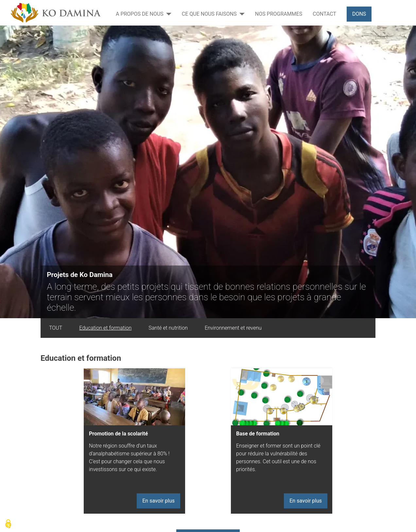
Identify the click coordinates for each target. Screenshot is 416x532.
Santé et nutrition (168, 328)
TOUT (56, 328)
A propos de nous (140, 14)
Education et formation (105, 328)
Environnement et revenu (233, 328)
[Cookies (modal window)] (8, 524)
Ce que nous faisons (209, 14)
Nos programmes (279, 14)
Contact (324, 14)
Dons (359, 14)
